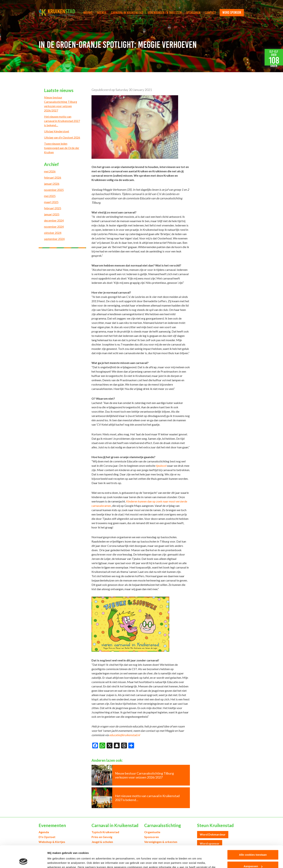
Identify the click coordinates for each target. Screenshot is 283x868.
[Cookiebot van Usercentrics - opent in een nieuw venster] (23, 861)
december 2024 (54, 220)
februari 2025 (53, 208)
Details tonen (56, 861)
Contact (211, 13)
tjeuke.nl (161, 466)
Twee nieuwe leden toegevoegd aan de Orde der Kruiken (62, 148)
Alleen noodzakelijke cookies (253, 857)
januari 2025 (52, 214)
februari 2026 (53, 177)
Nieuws (88, 13)
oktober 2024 (53, 233)
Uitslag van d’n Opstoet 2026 (62, 137)
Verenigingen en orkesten (165, 13)
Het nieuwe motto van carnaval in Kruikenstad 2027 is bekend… (62, 121)
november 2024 (54, 227)
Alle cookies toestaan (253, 834)
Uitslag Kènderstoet (57, 131)
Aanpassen (253, 846)
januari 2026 (52, 184)
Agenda (102, 13)
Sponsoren (193, 13)
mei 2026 (50, 171)
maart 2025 (51, 202)
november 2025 (54, 190)
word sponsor (232, 12)
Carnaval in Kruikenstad (127, 13)
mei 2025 (50, 196)
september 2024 (54, 239)
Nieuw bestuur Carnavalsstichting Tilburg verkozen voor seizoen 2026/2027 (61, 104)
